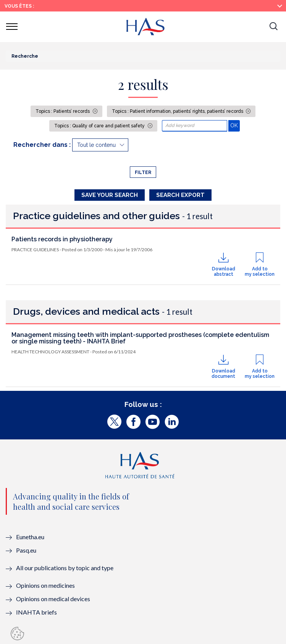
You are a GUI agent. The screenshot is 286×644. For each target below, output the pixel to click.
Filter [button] (143, 172)
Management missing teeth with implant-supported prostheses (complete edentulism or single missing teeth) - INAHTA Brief (140, 338)
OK (235, 125)
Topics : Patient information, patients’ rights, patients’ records (178, 111)
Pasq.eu (26, 550)
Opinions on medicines (45, 585)
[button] (273, 27)
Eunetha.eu (30, 537)
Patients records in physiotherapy (62, 239)
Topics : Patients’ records (63, 111)
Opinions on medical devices (53, 599)
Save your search (110, 195)
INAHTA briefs (36, 612)
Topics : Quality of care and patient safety (100, 126)
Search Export (180, 195)
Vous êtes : (19, 6)
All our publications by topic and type (65, 568)
